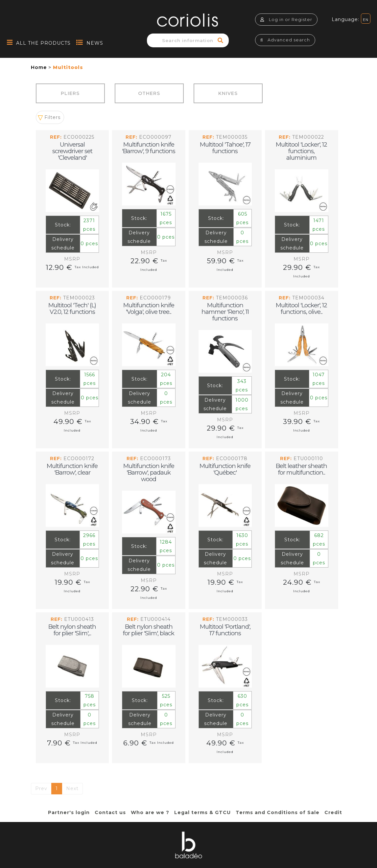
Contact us (110, 812)
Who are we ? (150, 812)
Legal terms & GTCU (202, 812)
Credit (333, 812)
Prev (41, 788)
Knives (228, 93)
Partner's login (69, 812)
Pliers (70, 93)
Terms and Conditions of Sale (278, 812)
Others (149, 93)
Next (72, 788)
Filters (52, 117)
